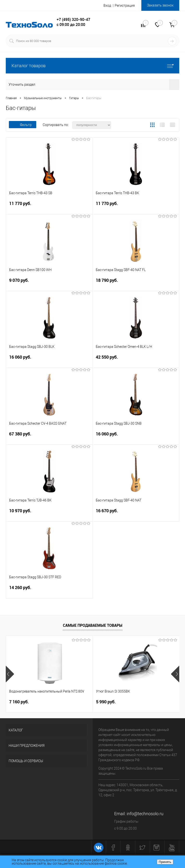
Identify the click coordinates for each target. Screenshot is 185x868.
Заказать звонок (160, 5)
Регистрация (125, 6)
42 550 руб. (136, 360)
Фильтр (23, 125)
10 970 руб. (49, 514)
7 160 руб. (19, 702)
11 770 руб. (49, 206)
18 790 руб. (136, 283)
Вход (107, 6)
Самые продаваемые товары (93, 625)
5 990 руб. (106, 702)
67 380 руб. (49, 437)
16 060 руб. (49, 360)
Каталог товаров (92, 66)
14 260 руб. (49, 590)
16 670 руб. (136, 514)
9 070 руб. (49, 283)
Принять (165, 862)
